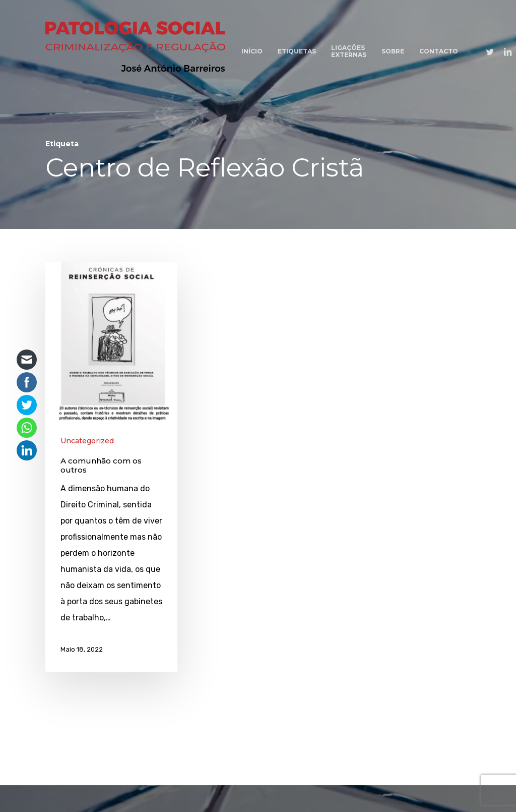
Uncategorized (87, 441)
